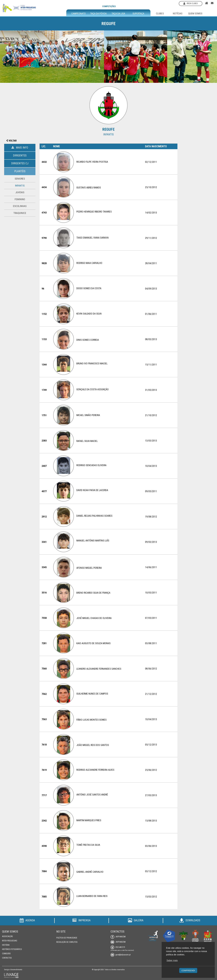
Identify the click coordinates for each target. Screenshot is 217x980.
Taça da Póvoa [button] (98, 14)
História (6, 945)
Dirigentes (20, 155)
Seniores (20, 179)
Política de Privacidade (67, 938)
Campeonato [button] (79, 14)
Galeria (136, 920)
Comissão (6, 954)
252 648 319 (118, 947)
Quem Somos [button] (195, 13)
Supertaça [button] (138, 14)
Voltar (11, 141)
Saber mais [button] (172, 960)
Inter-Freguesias (10, 941)
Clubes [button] (160, 13)
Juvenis (20, 192)
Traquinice (20, 213)
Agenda (27, 920)
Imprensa (81, 920)
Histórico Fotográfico (12, 949)
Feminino (20, 199)
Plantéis (20, 171)
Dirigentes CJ (20, 163)
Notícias (178, 13)
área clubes (191, 3)
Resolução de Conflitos (67, 942)
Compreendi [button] (188, 970)
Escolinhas (20, 206)
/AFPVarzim (118, 937)
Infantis (20, 186)
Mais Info (20, 148)
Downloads (190, 920)
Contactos (7, 958)
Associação (7, 936)
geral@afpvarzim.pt (121, 955)
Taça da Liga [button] (118, 14)
